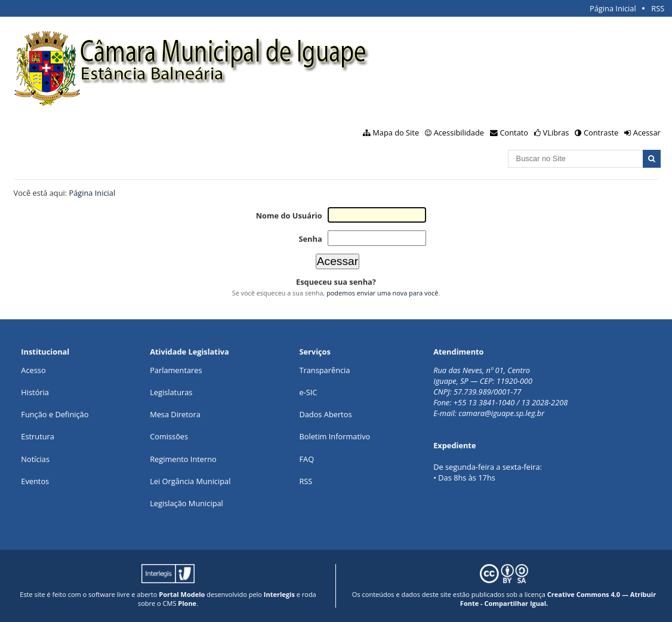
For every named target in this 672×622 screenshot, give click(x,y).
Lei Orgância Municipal (190, 481)
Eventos (35, 481)
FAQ (306, 459)
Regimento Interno (183, 459)
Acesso (33, 370)
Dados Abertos (325, 414)
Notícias (35, 459)
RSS (658, 8)
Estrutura (38, 436)
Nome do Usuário (289, 215)
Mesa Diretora (175, 414)
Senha (310, 239)
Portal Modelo (182, 594)
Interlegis (279, 594)
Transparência (324, 370)
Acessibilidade (459, 133)
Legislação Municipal (187, 503)
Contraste (601, 133)
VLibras (556, 133)
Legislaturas (171, 392)
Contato (514, 133)
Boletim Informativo (335, 436)
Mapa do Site (396, 133)
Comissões (169, 436)
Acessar (647, 133)
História (35, 392)
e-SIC (308, 392)
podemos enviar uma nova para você (382, 293)
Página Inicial (613, 8)
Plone (187, 603)
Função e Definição (55, 414)
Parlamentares (176, 370)
